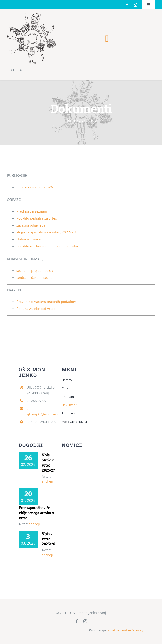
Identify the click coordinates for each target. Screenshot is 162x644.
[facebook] (127, 5)
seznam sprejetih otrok (35, 270)
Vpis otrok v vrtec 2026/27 (48, 462)
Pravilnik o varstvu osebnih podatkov (46, 302)
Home (70, 120)
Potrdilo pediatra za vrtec (36, 218)
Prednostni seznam (32, 211)
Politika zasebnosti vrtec (36, 309)
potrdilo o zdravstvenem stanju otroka (47, 246)
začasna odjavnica (31, 225)
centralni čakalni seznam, (37, 277)
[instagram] (135, 5)
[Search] (13, 70)
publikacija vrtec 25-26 (35, 187)
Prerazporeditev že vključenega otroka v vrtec (36, 513)
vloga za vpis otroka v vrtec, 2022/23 (46, 232)
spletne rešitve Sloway (126, 630)
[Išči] (55, 70)
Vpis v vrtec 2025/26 (48, 539)
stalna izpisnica (28, 239)
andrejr (48, 481)
